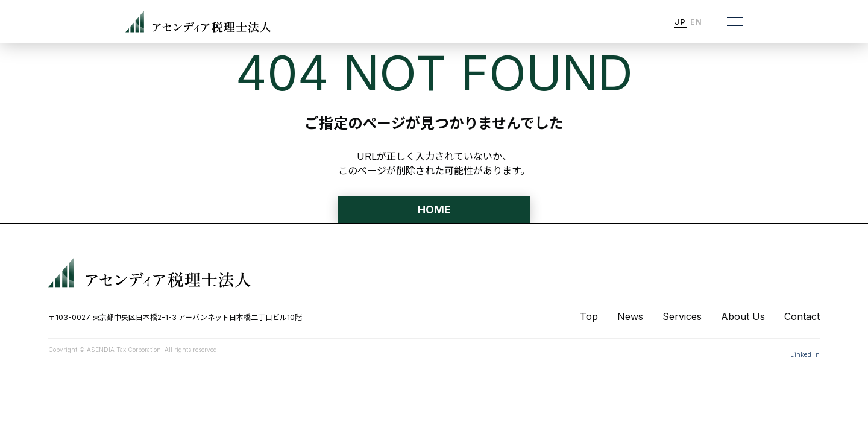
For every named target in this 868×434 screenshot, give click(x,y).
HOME (434, 209)
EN (696, 23)
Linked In (805, 354)
